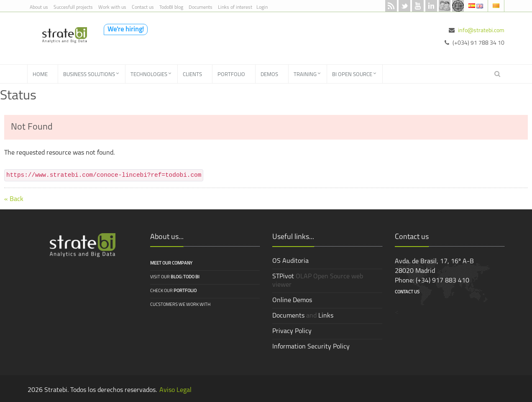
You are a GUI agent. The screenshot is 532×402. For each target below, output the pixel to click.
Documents (201, 8)
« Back (14, 199)
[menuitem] (43, 74)
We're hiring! (126, 30)
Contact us (143, 8)
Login (262, 8)
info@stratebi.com (481, 31)
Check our (173, 291)
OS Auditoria (290, 261)
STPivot (283, 277)
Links (326, 316)
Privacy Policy (292, 331)
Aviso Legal (175, 390)
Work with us (112, 8)
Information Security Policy (311, 347)
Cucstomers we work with (180, 305)
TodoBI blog (171, 8)
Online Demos (292, 300)
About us (39, 8)
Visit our (175, 277)
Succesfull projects (73, 8)
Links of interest (235, 8)
